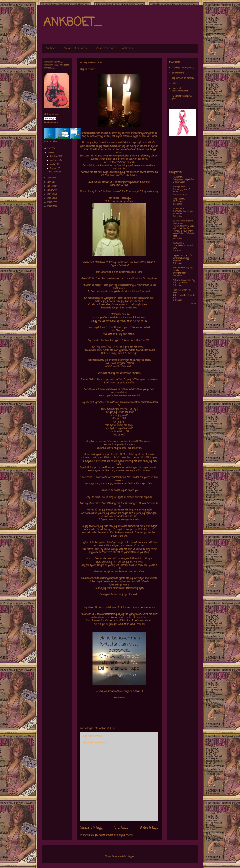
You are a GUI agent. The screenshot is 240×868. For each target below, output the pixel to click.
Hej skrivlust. (55, 172)
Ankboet (51, 48)
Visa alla (193, 304)
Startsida (121, 828)
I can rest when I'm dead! (182, 291)
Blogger (131, 857)
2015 (50, 178)
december (54, 156)
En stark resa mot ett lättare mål (183, 222)
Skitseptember (179, 273)
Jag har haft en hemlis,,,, (183, 78)
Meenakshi (178, 177)
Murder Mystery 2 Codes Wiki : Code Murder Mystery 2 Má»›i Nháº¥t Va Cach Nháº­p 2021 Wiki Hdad (184, 231)
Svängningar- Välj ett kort (184, 180)
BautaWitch (178, 243)
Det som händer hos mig (184, 280)
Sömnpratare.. (178, 73)
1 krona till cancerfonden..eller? (180, 90)
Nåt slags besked (180, 283)
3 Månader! (178, 202)
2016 (50, 153)
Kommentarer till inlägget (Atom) (116, 835)
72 (53, 68)
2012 (50, 190)
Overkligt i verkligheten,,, (183, 68)
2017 (50, 149)
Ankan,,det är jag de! (76, 48)
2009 (50, 202)
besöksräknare (51, 123)
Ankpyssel (128, 48)
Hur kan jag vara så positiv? (181, 191)
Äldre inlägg (149, 828)
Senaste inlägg (91, 828)
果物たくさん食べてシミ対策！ (184, 297)
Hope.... (174, 83)
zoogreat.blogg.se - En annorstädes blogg (182, 257)
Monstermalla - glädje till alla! (183, 269)
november (55, 160)
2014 (50, 182)
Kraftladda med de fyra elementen (183, 213)
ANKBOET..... (72, 22)
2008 (50, 206)
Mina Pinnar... (179, 199)
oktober (53, 164)
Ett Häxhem (178, 209)
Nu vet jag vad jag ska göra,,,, (182, 97)
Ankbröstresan (105, 48)
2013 (50, 186)
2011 (49, 194)
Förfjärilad (177, 261)
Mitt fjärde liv (179, 187)
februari (54, 168)
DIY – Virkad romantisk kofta (183, 247)
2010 (50, 198)
